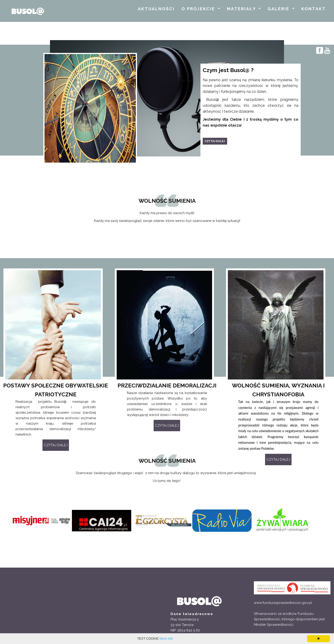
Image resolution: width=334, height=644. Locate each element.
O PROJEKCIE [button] (199, 9)
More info (166, 639)
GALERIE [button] (279, 9)
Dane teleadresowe (192, 614)
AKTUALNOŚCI (156, 9)
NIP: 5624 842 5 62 (185, 630)
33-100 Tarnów (182, 625)
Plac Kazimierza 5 (185, 619)
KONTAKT (314, 9)
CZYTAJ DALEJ (167, 426)
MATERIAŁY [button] (242, 9)
